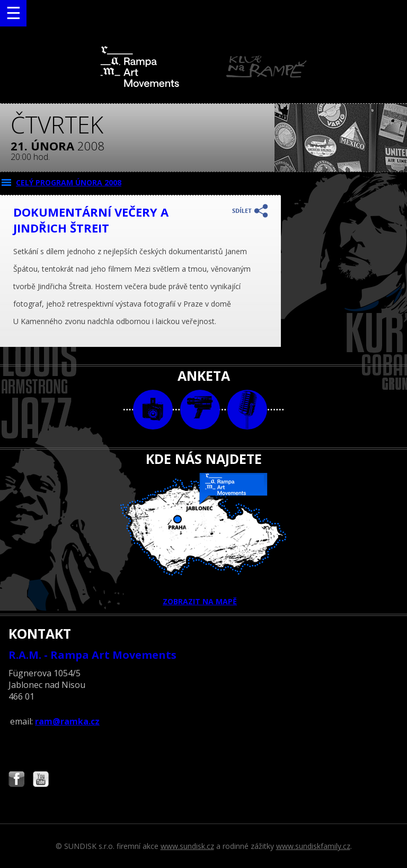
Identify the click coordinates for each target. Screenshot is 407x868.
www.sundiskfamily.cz (313, 846)
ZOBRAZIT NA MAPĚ (203, 540)
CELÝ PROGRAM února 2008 (69, 182)
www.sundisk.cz (187, 846)
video (200, 410)
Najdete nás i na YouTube (41, 780)
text (247, 410)
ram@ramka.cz (67, 721)
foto (153, 410)
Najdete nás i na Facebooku (16, 780)
